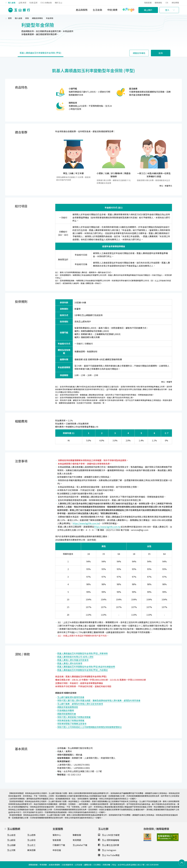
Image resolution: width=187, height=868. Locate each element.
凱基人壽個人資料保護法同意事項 (73, 660)
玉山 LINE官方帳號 (109, 835)
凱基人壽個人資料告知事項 (70, 663)
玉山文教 (11, 850)
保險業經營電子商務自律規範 (71, 720)
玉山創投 (11, 840)
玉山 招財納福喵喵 (109, 840)
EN (167, 3)
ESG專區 (97, 865)
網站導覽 (175, 3)
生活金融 (97, 10)
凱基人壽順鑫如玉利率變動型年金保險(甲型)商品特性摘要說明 (86, 667)
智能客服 (148, 3)
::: (6, 2)
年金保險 (50, 18)
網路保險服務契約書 (67, 714)
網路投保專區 (37, 18)
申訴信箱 (57, 850)
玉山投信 (31, 840)
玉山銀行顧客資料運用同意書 (71, 697)
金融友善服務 (54, 865)
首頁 (10, 18)
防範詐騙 (106, 865)
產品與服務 (82, 10)
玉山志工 (31, 845)
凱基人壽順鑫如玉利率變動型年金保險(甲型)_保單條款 (83, 653)
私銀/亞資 (33, 3)
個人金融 (12, 3)
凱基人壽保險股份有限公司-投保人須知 (75, 657)
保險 (27, 18)
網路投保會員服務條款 (68, 707)
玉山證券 (31, 835)
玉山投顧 (11, 845)
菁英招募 (31, 850)
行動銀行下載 (59, 845)
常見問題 (77, 840)
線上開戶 (148, 10)
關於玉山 (58, 3)
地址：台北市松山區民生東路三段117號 (128, 865)
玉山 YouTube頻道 (109, 855)
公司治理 (79, 865)
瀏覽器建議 (33, 865)
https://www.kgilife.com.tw (86, 523)
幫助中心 (57, 835)
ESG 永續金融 (46, 3)
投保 (161, 53)
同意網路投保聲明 (66, 710)
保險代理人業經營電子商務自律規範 (74, 717)
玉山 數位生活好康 (109, 845)
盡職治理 (88, 865)
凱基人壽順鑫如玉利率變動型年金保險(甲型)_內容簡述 (83, 670)
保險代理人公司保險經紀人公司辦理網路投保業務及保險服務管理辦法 (89, 727)
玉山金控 (11, 835)
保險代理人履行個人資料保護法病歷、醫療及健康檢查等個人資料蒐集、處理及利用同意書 (99, 700)
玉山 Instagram (107, 850)
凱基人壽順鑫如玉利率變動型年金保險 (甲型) (41, 53)
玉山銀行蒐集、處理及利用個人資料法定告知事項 (80, 704)
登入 (167, 10)
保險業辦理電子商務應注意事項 (72, 724)
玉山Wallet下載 (80, 845)
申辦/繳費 (112, 10)
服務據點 (158, 3)
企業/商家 (22, 3)
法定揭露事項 (67, 865)
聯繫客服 (77, 835)
